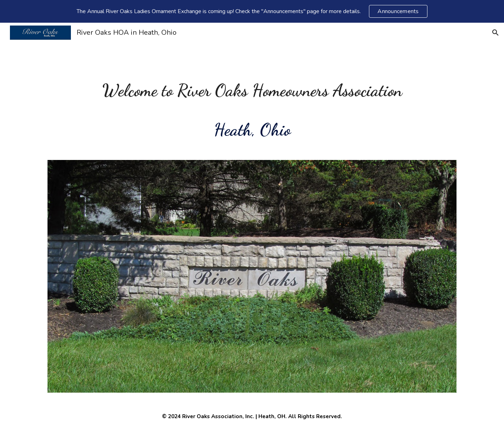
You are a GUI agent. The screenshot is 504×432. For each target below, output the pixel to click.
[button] (495, 33)
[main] (252, 110)
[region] (252, 11)
